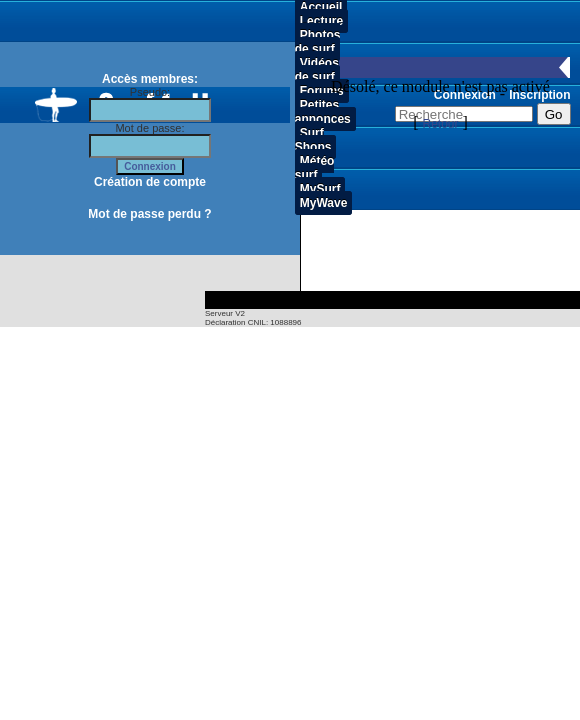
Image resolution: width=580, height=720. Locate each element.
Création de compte (150, 182)
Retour (440, 124)
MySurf (320, 189)
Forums (322, 91)
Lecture (321, 21)
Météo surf (315, 168)
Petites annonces (323, 112)
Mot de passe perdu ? (149, 214)
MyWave (324, 203)
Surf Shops (313, 140)
